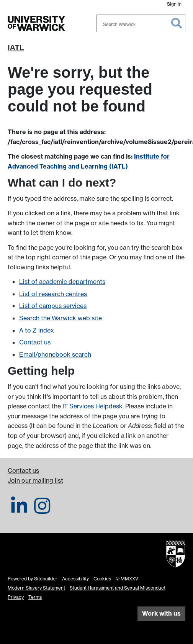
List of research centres (53, 294)
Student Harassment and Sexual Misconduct (118, 588)
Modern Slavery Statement (36, 588)
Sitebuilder (46, 579)
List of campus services (53, 306)
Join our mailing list (35, 480)
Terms (35, 597)
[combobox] (141, 23)
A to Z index (37, 330)
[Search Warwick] (141, 23)
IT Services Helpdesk (92, 406)
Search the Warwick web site (61, 318)
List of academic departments (62, 282)
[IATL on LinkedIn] (19, 510)
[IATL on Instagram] (42, 510)
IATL (16, 48)
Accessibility (75, 579)
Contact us (35, 342)
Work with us (161, 613)
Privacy (16, 597)
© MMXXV (127, 579)
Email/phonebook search (55, 354)
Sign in (174, 4)
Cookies (102, 579)
